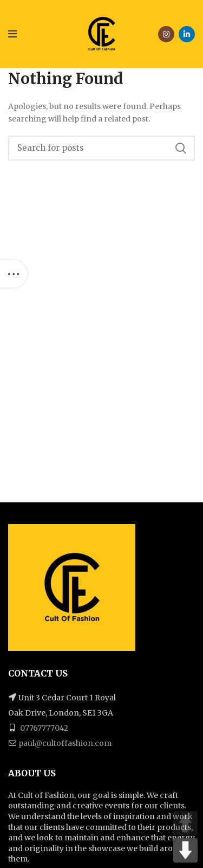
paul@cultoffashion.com (65, 743)
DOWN (185, 850)
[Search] (101, 148)
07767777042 (43, 728)
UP (185, 823)
